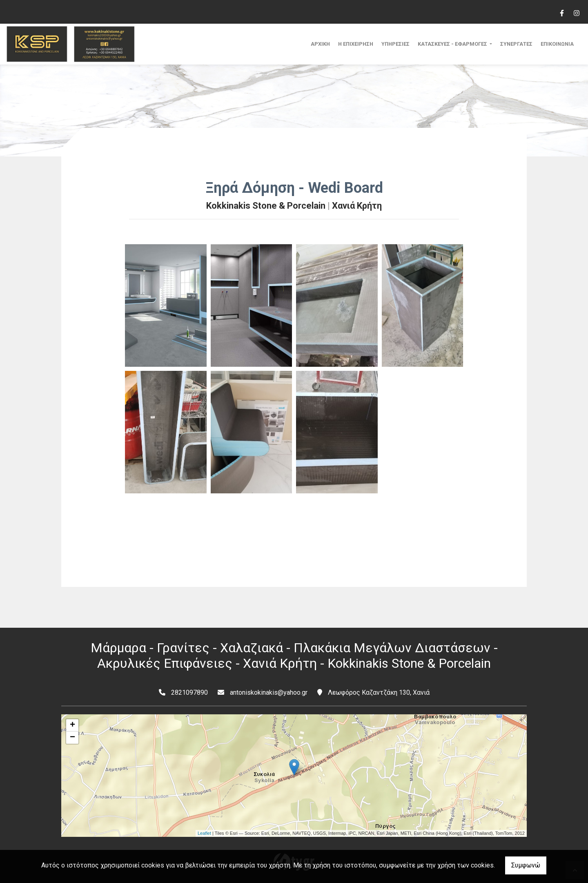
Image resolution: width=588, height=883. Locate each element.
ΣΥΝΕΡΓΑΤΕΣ (516, 44)
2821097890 (189, 692)
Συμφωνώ (526, 865)
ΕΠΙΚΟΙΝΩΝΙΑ (557, 44)
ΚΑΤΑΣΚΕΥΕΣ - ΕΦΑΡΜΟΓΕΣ (453, 44)
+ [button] (72, 725)
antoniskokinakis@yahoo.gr (269, 692)
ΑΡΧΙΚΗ (320, 44)
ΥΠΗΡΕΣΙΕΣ (395, 44)
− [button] (72, 738)
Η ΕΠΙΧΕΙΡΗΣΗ (356, 44)
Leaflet (204, 833)
